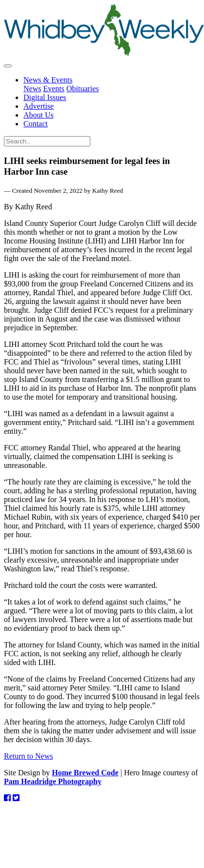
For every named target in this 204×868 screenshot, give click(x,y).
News (32, 89)
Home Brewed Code (85, 773)
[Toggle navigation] (8, 66)
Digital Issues (45, 97)
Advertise (39, 106)
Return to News (28, 756)
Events (54, 89)
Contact (36, 124)
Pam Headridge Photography (53, 781)
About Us (39, 115)
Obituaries (83, 89)
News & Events (48, 80)
